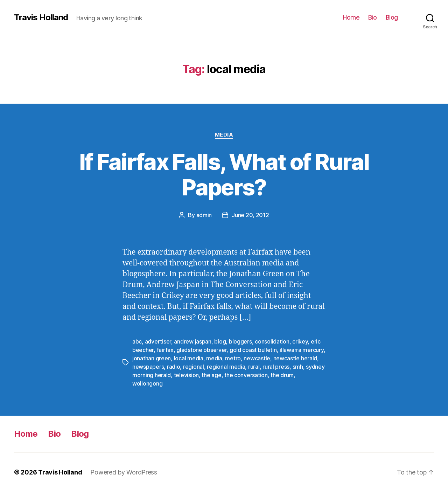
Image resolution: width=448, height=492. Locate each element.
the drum (282, 375)
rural (254, 367)
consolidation (272, 341)
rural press (276, 367)
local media (189, 358)
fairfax (165, 350)
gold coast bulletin (253, 350)
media (214, 358)
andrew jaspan (193, 341)
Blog (392, 17)
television (186, 375)
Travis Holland (41, 18)
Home (351, 17)
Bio (373, 17)
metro (233, 358)
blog (220, 341)
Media (224, 135)
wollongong (147, 383)
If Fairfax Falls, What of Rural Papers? (224, 174)
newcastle (257, 358)
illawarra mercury (302, 350)
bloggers (240, 341)
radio (174, 367)
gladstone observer (201, 350)
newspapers (148, 367)
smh (298, 367)
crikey (300, 341)
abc (137, 341)
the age (211, 375)
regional (194, 367)
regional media (226, 367)
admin (204, 215)
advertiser (158, 341)
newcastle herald (295, 358)
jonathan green (152, 358)
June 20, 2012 (250, 215)
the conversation (246, 375)
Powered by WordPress (124, 472)
